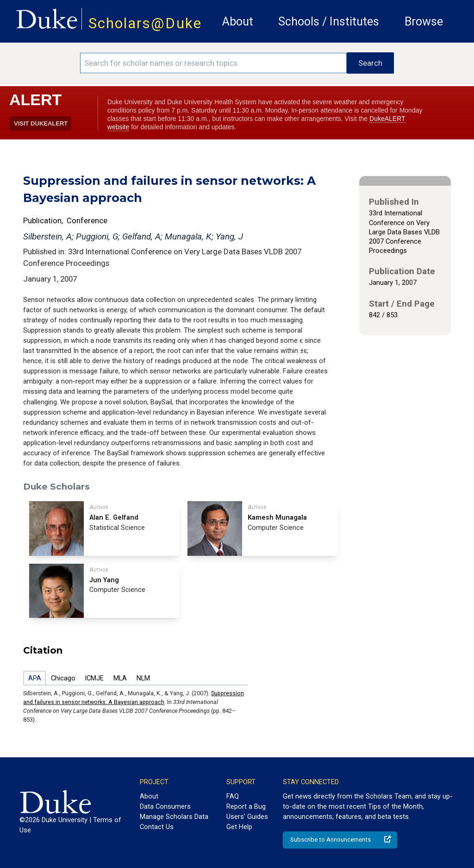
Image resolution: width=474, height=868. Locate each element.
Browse (424, 22)
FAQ (233, 796)
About (238, 22)
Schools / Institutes (329, 22)
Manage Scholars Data (174, 817)
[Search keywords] (213, 63)
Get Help (239, 827)
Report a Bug (246, 806)
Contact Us (157, 827)
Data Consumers (165, 806)
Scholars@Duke (145, 23)
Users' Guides (247, 817)
